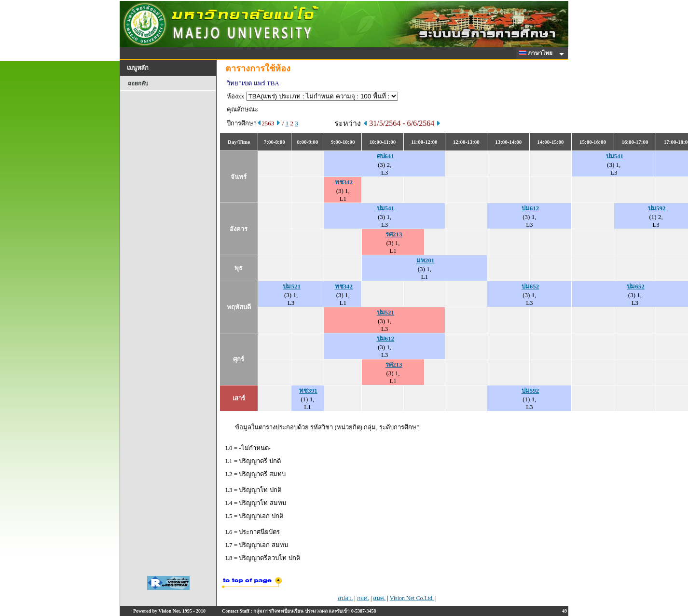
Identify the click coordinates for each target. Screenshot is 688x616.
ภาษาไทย (537, 53)
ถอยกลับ (138, 83)
